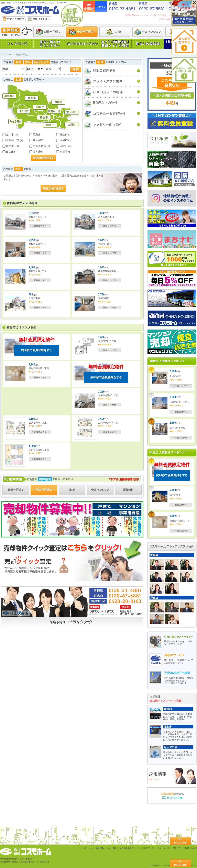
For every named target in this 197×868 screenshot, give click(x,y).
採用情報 (100, 848)
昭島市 (35, 135)
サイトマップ (163, 848)
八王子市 (63, 152)
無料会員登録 (89, 7)
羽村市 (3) (64, 140)
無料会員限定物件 (37, 347)
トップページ (7, 54)
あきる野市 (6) (40, 146)
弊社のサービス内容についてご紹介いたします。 (179, 661)
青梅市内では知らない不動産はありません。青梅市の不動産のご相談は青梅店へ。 (178, 717)
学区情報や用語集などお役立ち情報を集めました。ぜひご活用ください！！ (179, 680)
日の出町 (9, 152)
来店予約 (177, 848)
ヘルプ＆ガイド (146, 848)
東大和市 (36, 140)
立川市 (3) (10, 135)
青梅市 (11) (11, 146)
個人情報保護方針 (128, 848)
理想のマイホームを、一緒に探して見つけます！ (179, 643)
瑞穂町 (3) (64, 146)
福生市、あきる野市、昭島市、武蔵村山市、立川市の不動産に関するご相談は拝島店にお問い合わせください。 (178, 736)
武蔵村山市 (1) (13, 140)
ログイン (101, 7)
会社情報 (112, 848)
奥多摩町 (36, 152)
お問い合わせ (191, 848)
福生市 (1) (64, 135)
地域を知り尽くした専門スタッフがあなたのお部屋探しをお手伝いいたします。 (178, 755)
